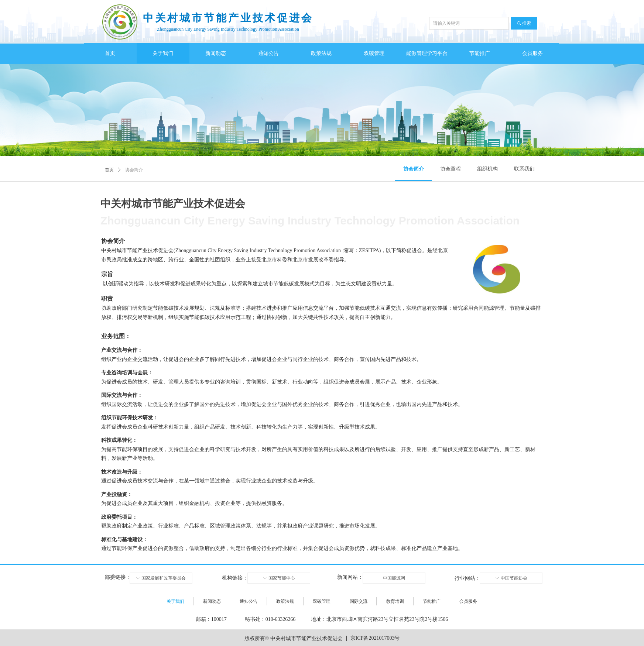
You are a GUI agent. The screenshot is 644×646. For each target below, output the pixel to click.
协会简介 (134, 170)
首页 (109, 170)
